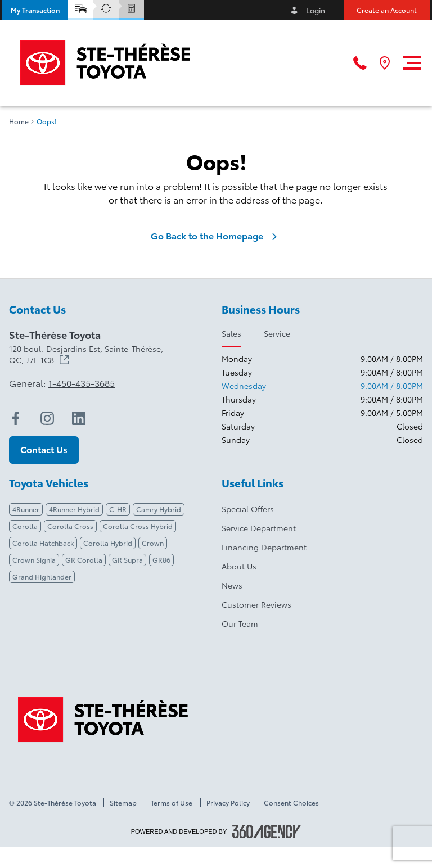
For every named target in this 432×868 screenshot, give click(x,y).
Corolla (25, 526)
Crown (153, 543)
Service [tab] (277, 333)
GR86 (161, 560)
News (232, 585)
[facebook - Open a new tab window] (16, 418)
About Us (239, 566)
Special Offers (248, 509)
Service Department (259, 528)
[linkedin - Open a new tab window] (79, 418)
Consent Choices (291, 803)
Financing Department (264, 547)
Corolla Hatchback (43, 543)
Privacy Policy (228, 803)
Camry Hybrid (159, 509)
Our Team (240, 623)
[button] (35, 10)
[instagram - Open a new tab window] (47, 418)
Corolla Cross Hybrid (138, 526)
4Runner (26, 509)
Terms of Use (172, 803)
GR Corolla (84, 560)
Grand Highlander (42, 577)
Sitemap (123, 803)
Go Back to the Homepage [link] (216, 236)
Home (19, 121)
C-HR (118, 509)
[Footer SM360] (267, 831)
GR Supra (127, 560)
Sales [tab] (231, 333)
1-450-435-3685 (82, 383)
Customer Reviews (256, 604)
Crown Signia (34, 560)
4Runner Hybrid (74, 509)
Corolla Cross (70, 526)
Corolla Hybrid (108, 543)
